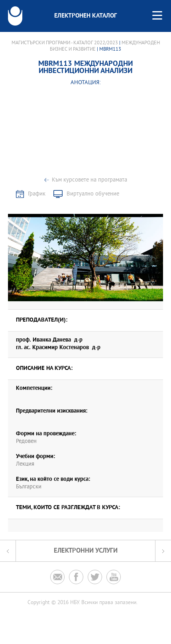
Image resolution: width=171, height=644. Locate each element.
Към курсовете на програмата (89, 180)
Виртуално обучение (93, 194)
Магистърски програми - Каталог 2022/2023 (65, 43)
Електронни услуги (86, 551)
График (37, 194)
